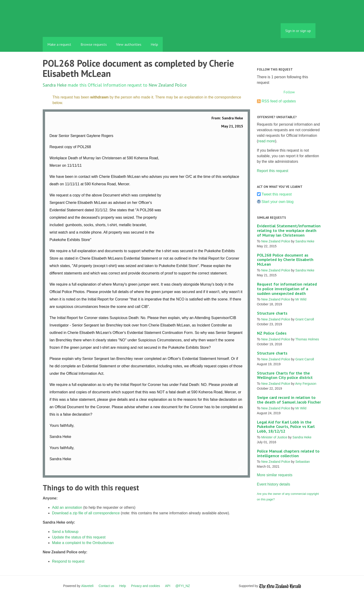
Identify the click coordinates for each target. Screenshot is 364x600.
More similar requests (275, 475)
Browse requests (94, 44)
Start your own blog (278, 202)
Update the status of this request (79, 537)
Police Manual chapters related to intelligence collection (288, 453)
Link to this (241, 468)
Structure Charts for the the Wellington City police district (285, 375)
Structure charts (272, 313)
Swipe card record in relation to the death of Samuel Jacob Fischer (289, 400)
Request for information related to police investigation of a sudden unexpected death (287, 289)
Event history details (274, 484)
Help (154, 44)
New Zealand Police (168, 85)
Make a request (59, 44)
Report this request (273, 171)
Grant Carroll (305, 319)
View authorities (129, 44)
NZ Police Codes (272, 333)
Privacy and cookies (145, 586)
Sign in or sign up (298, 31)
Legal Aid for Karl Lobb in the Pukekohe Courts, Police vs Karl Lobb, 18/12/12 (286, 427)
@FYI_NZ (183, 586)
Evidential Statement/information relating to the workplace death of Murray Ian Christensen (289, 230)
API (168, 586)
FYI (69, 27)
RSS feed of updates (279, 101)
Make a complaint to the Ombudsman (83, 543)
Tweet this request (277, 194)
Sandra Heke (55, 85)
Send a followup (65, 532)
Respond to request (68, 561)
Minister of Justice (274, 437)
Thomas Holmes (307, 339)
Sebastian (302, 462)
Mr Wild (301, 299)
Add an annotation (67, 507)
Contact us (106, 586)
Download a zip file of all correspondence (86, 513)
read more (267, 141)
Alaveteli (87, 586)
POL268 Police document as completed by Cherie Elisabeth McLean (285, 260)
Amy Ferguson (306, 384)
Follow (289, 92)
